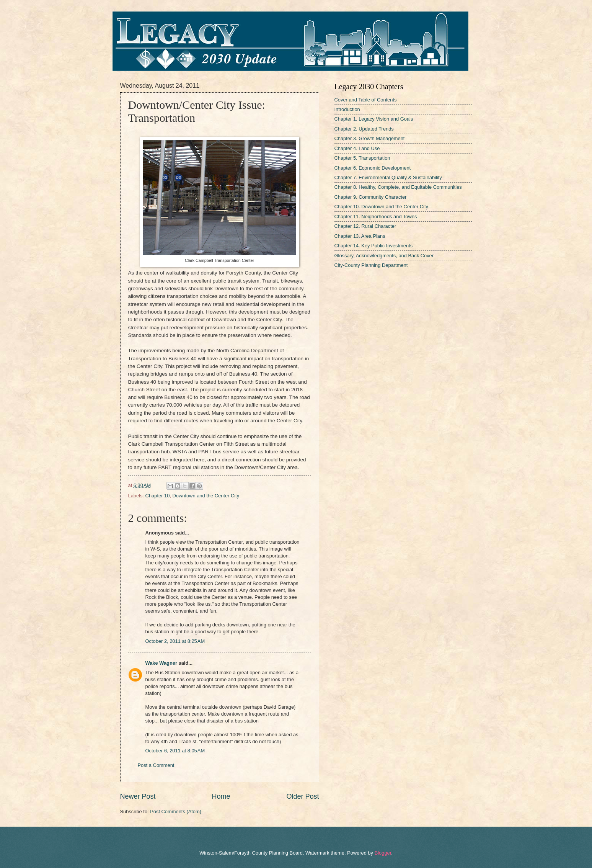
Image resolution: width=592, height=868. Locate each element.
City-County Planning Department (371, 265)
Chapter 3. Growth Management (370, 138)
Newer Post (138, 796)
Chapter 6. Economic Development (373, 168)
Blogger (383, 853)
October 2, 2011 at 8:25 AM (175, 641)
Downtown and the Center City (206, 496)
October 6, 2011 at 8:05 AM (175, 751)
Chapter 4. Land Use (357, 148)
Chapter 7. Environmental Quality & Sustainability (388, 177)
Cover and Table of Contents (366, 100)
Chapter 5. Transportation (362, 158)
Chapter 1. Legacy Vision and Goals (374, 119)
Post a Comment (156, 765)
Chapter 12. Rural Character (365, 226)
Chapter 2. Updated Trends (364, 129)
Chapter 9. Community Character (371, 197)
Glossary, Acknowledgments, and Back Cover (384, 256)
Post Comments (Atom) (176, 812)
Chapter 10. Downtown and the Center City (381, 207)
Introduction (347, 109)
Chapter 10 (158, 496)
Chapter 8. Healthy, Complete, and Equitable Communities (398, 187)
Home (221, 796)
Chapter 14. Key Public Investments (374, 246)
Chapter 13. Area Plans (360, 236)
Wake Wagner (161, 663)
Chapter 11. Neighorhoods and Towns (376, 217)
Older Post (303, 796)
